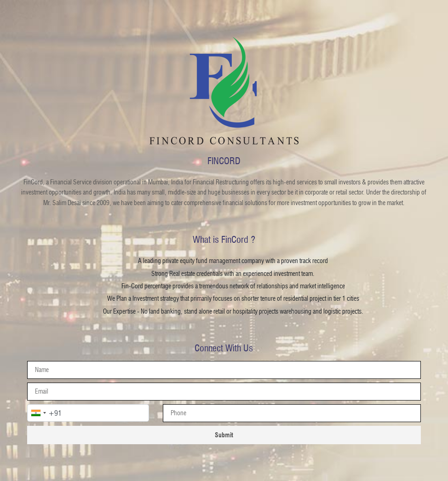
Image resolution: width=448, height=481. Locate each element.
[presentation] (292, 413)
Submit (224, 435)
